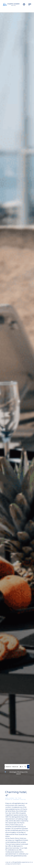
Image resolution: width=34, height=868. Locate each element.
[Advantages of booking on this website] (5, 772)
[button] (29, 767)
